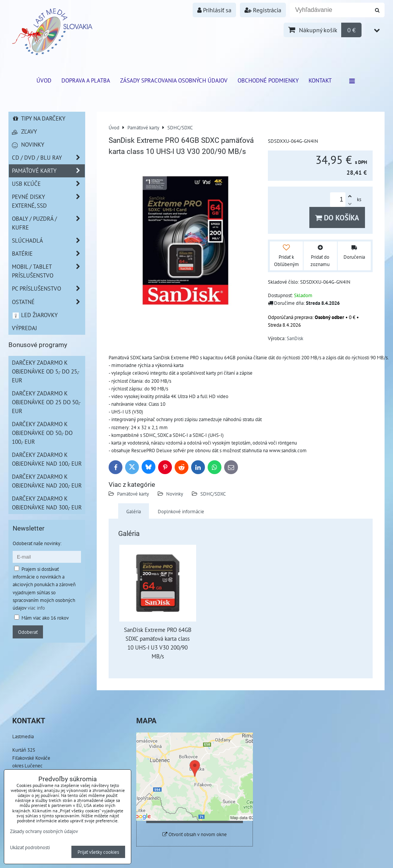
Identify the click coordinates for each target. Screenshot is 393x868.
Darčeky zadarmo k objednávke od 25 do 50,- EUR (46, 402)
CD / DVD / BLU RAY (48, 158)
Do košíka (337, 217)
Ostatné (48, 302)
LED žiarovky (35, 315)
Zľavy (24, 131)
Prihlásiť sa (214, 10)
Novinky (175, 494)
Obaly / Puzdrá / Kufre (48, 223)
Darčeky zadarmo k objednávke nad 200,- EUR (47, 481)
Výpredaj (24, 328)
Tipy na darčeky (39, 118)
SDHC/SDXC (213, 494)
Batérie (48, 254)
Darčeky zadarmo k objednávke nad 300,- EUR (47, 503)
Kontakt (320, 80)
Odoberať (28, 632)
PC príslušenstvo (48, 289)
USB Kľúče (48, 184)
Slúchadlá (48, 241)
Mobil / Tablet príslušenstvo (48, 271)
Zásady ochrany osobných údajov (44, 831)
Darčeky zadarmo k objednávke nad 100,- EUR (47, 459)
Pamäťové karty (133, 494)
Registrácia (263, 10)
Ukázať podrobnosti (30, 848)
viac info (36, 608)
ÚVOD (44, 80)
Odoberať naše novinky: (37, 543)
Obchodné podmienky (268, 80)
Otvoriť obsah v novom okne (195, 834)
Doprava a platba (86, 80)
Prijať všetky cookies (98, 852)
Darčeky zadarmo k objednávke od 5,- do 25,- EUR (46, 371)
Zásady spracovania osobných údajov (174, 80)
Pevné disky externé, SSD (48, 201)
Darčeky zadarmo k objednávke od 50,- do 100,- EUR (42, 433)
